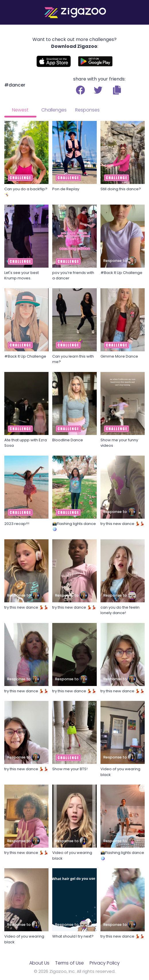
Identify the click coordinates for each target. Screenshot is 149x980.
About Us (39, 963)
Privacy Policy (105, 963)
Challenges (54, 110)
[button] (117, 90)
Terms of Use (69, 963)
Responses (87, 110)
